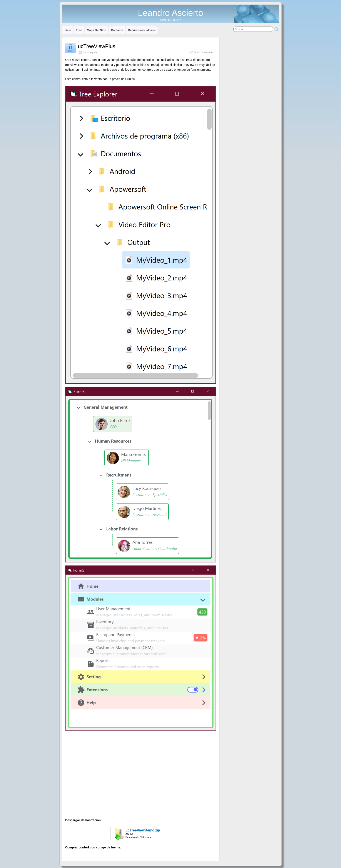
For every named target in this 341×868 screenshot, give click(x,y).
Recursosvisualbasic (142, 30)
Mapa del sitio (97, 30)
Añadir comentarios (204, 52)
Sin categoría (90, 52)
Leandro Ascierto (170, 13)
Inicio (67, 30)
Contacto (117, 30)
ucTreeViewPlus (97, 46)
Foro (79, 30)
